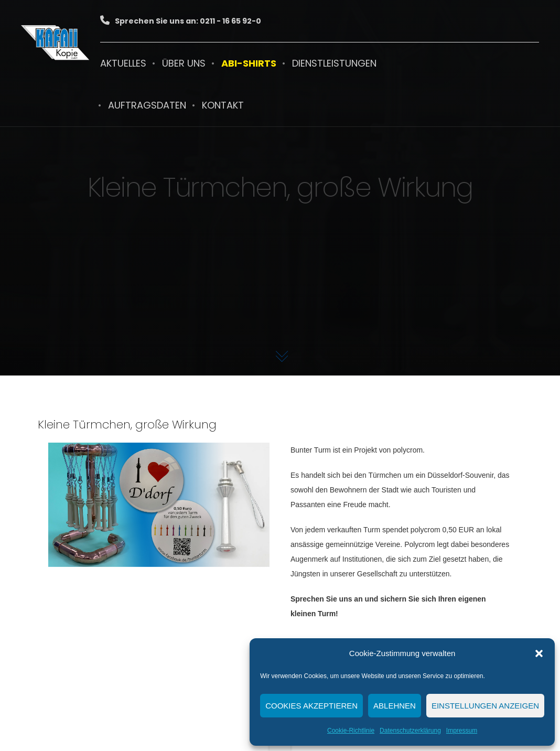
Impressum (462, 731)
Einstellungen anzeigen (485, 706)
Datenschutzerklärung (410, 731)
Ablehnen (395, 706)
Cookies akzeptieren (311, 706)
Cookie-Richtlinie (351, 731)
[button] (539, 653)
